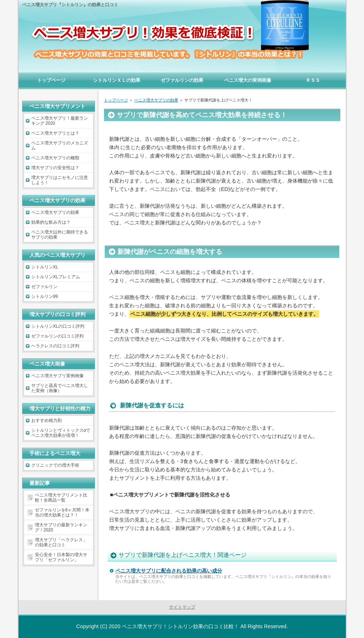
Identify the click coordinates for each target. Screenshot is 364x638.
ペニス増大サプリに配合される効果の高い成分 (169, 571)
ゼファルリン (44, 287)
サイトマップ (182, 607)
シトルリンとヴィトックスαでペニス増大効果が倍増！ (61, 433)
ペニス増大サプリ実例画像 (57, 376)
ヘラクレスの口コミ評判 (55, 346)
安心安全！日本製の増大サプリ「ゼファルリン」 (61, 557)
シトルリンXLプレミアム (56, 277)
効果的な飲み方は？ (51, 222)
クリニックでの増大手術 (55, 465)
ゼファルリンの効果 (182, 80)
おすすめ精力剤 (47, 420)
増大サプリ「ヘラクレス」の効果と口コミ (61, 542)
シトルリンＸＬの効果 (117, 80)
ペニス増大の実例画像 (248, 80)
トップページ (51, 80)
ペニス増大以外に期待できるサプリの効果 (60, 235)
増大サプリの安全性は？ (55, 168)
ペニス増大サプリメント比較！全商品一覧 (61, 498)
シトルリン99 (45, 296)
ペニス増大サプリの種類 (55, 158)
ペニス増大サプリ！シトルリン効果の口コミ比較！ (180, 626)
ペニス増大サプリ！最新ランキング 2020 (60, 121)
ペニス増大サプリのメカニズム (60, 145)
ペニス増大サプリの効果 (55, 212)
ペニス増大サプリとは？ (55, 133)
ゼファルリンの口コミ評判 (57, 336)
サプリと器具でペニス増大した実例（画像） (60, 388)
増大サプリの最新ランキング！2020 (61, 527)
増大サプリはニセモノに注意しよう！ (60, 180)
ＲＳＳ (313, 80)
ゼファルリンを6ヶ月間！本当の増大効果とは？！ (62, 513)
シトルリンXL (45, 267)
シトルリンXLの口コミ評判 (58, 326)
